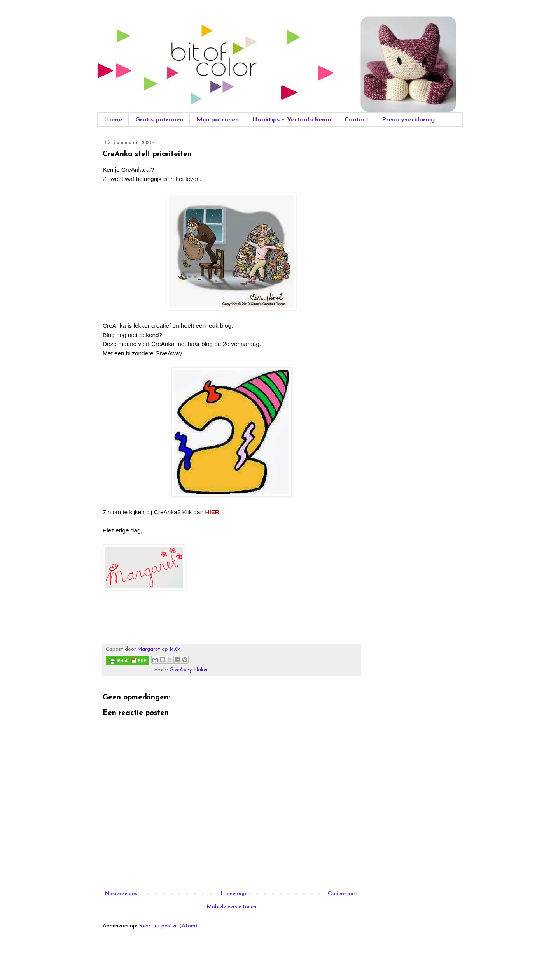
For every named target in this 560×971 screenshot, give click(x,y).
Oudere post (343, 894)
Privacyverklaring (408, 120)
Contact (357, 120)
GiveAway (181, 670)
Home (113, 120)
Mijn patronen (218, 120)
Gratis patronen (159, 120)
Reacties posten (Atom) (168, 926)
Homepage (234, 894)
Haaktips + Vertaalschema (292, 120)
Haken (202, 670)
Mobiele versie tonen (231, 907)
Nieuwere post (122, 894)
